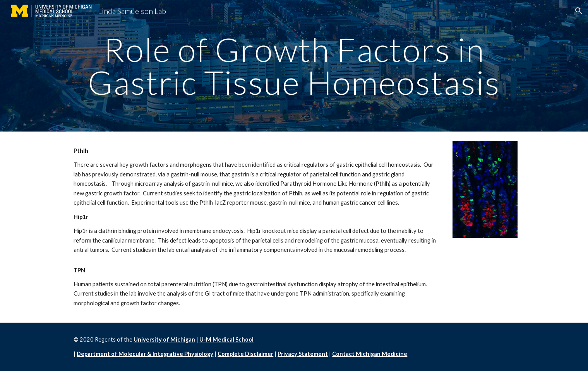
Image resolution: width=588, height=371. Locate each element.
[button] (579, 11)
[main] (294, 66)
